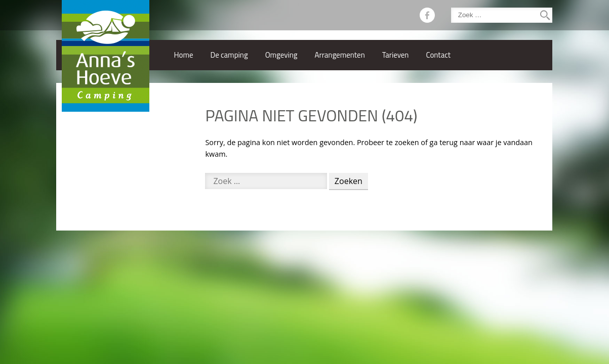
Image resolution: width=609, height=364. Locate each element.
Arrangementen (340, 55)
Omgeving (281, 55)
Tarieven (396, 55)
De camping (229, 55)
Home (183, 55)
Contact (438, 55)
